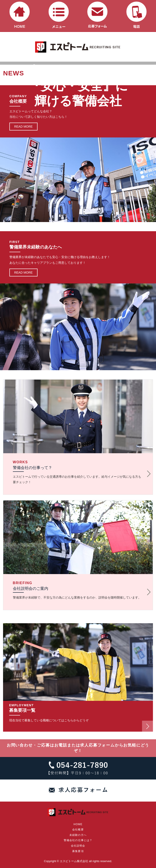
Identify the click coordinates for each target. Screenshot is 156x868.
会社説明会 (78, 846)
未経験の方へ (78, 835)
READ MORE (23, 127)
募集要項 (78, 851)
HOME (78, 824)
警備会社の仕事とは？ (78, 840)
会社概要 (78, 830)
